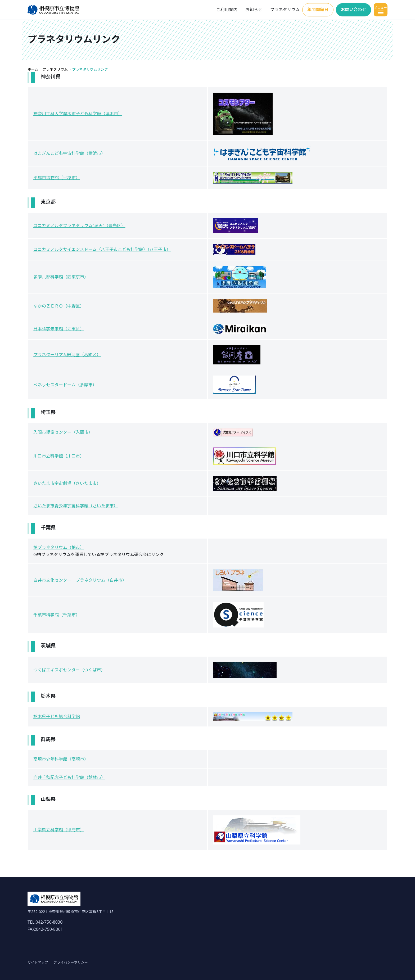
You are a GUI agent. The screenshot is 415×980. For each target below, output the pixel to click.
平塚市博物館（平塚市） (57, 178)
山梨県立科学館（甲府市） (59, 830)
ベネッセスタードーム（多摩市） (65, 385)
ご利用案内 (227, 10)
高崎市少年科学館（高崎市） (61, 759)
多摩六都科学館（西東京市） (61, 277)
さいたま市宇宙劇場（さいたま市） (67, 483)
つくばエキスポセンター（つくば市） (69, 670)
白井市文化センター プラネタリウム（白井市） (80, 580)
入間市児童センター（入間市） (63, 432)
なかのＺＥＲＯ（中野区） (59, 306)
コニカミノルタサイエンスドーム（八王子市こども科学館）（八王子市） (102, 249)
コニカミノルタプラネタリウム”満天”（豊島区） (79, 225)
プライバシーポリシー (71, 962)
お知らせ (254, 10)
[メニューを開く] (381, 10)
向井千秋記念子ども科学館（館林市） (69, 777)
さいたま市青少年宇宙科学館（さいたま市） (76, 506)
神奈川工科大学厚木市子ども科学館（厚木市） (78, 114)
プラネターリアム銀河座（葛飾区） (67, 355)
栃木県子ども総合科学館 (57, 716)
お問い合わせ (354, 10)
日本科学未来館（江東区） (59, 329)
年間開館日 (318, 10)
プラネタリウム (285, 10)
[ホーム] (53, 10)
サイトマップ (38, 962)
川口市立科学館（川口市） (59, 456)
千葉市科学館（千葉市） (57, 615)
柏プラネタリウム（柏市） (59, 547)
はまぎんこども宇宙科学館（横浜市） (69, 153)
